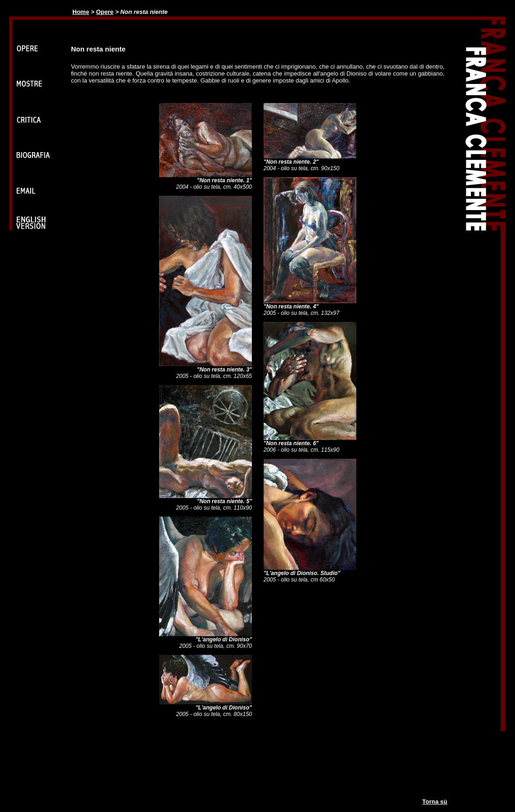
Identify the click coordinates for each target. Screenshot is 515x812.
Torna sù (435, 802)
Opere (105, 12)
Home (81, 12)
